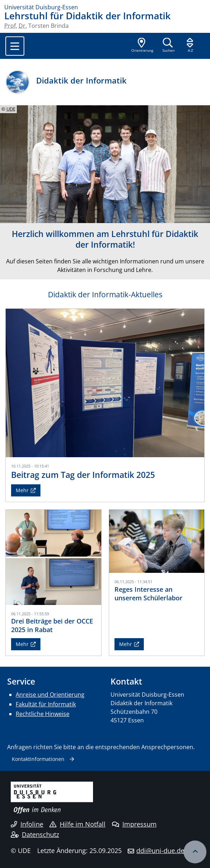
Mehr (22, 490)
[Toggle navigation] (15, 46)
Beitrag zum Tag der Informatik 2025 (83, 475)
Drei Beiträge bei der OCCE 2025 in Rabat (52, 625)
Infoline (27, 824)
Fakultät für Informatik (46, 704)
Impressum (134, 824)
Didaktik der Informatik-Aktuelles (105, 294)
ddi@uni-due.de (160, 851)
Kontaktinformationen (38, 759)
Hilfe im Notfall (77, 824)
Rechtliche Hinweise (43, 714)
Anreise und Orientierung (50, 695)
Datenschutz (35, 834)
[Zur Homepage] (105, 7)
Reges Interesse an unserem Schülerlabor (148, 593)
